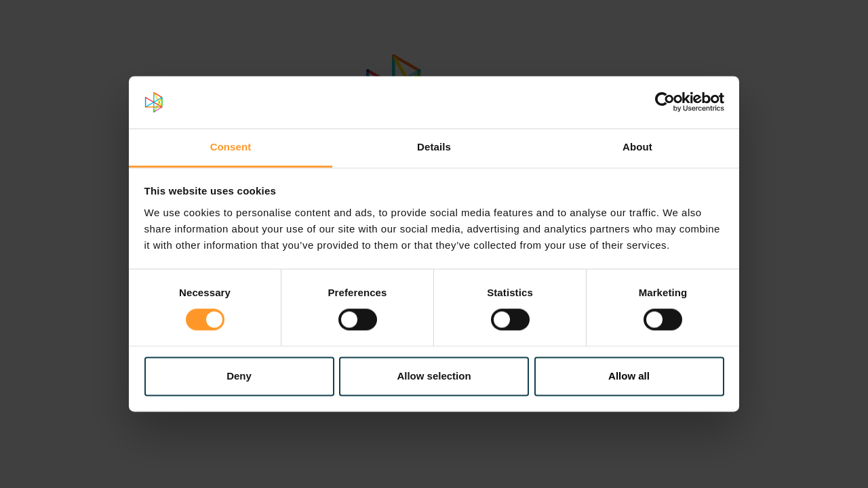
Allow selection (434, 376)
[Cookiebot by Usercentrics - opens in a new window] (665, 102)
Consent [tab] (231, 147)
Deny (239, 376)
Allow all (629, 376)
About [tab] (637, 147)
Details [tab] (434, 147)
